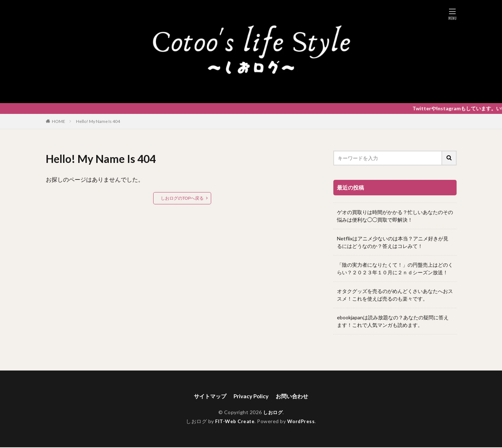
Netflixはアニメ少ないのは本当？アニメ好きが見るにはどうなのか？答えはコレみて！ (393, 242)
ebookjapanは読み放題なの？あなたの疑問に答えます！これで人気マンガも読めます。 (393, 321)
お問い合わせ (294, 396)
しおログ (273, 413)
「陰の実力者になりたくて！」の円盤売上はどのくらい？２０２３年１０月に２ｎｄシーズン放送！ (395, 269)
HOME (59, 121)
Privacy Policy (251, 396)
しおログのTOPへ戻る (182, 198)
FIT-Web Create (234, 422)
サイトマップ (208, 396)
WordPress (302, 422)
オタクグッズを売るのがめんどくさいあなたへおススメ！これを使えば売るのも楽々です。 (395, 295)
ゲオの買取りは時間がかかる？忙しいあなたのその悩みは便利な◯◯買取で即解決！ (395, 216)
